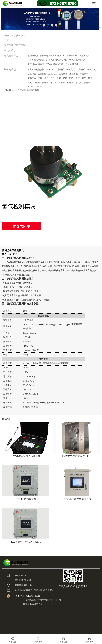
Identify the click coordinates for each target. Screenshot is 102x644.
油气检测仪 (10, 50)
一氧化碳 (71, 70)
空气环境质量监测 (78, 60)
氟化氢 (45, 83)
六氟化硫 (60, 70)
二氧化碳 (81, 70)
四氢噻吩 (63, 74)
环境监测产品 (11, 56)
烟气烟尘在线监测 (36, 64)
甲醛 (71, 78)
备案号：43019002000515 (28, 596)
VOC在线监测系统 (55, 64)
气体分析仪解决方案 (15, 45)
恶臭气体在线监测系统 (76, 499)
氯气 (78, 78)
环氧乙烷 (73, 74)
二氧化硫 (53, 74)
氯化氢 (87, 83)
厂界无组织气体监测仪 (57, 60)
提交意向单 (22, 226)
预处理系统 (33, 56)
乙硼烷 (62, 83)
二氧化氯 (42, 74)
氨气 (90, 78)
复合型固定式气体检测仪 (15, 38)
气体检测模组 (72, 64)
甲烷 (40, 78)
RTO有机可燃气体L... (76, 456)
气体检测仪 (10, 70)
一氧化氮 (92, 70)
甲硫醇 (37, 83)
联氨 (59, 78)
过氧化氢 (84, 74)
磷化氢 (70, 83)
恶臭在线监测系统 (36, 60)
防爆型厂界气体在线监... (26, 542)
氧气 (46, 78)
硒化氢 (54, 83)
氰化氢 (79, 83)
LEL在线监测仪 (25, 499)
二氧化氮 (32, 74)
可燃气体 (32, 78)
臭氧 (30, 83)
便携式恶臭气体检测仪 (50, 56)
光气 (53, 78)
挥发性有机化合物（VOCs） (41, 70)
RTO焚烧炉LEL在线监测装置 (76, 56)
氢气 (84, 78)
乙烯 (65, 78)
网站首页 (9, 90)
